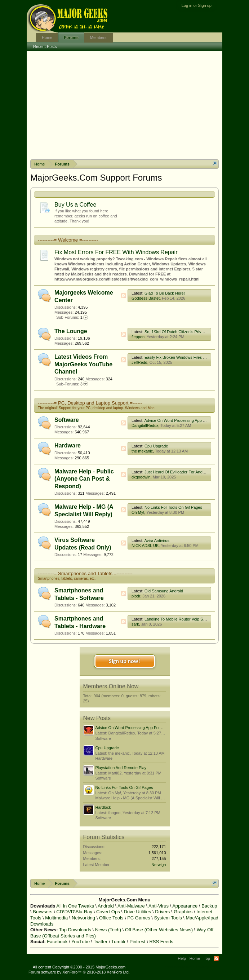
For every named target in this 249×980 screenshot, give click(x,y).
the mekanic (142, 451)
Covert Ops (108, 912)
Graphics (183, 912)
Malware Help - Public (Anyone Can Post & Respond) (84, 479)
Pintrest (137, 942)
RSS (124, 296)
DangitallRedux (145, 425)
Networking (83, 918)
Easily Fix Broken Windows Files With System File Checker (197, 357)
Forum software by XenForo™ (79, 972)
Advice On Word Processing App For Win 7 (182, 420)
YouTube (81, 942)
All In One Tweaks (75, 906)
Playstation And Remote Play (121, 768)
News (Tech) (108, 930)
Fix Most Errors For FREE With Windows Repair (116, 252)
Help (182, 958)
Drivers (162, 912)
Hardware (68, 445)
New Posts (97, 718)
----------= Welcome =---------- (68, 240)
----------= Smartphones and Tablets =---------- (85, 573)
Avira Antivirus (157, 540)
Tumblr (119, 942)
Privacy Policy (208, 967)
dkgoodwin (141, 477)
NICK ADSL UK (145, 546)
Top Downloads (75, 930)
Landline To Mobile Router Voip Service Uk (182, 619)
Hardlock (103, 807)
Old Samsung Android (164, 591)
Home (47, 37)
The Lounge (71, 331)
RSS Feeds (161, 942)
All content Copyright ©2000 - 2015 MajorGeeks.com (79, 967)
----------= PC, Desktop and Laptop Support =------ (90, 403)
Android (106, 906)
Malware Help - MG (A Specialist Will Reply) (134, 798)
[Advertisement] (124, 105)
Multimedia (56, 918)
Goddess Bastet (146, 298)
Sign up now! (124, 661)
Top (207, 958)
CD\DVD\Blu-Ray (74, 912)
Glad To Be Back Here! (165, 293)
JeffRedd (139, 362)
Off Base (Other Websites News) (159, 930)
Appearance (185, 906)
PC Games (139, 918)
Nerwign (159, 865)
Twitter (101, 942)
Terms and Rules (177, 967)
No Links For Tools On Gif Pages (173, 507)
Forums (71, 37)
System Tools (168, 918)
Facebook (57, 942)
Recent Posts (45, 47)
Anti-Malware (131, 906)
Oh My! (138, 512)
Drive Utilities (137, 912)
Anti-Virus (159, 906)
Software (67, 420)
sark (135, 624)
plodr (136, 596)
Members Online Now (111, 686)
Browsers (43, 912)
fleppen (138, 337)
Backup (209, 906)
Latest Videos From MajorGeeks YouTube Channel (83, 364)
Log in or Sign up (197, 5)
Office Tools (111, 918)
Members (98, 37)
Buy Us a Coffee (75, 205)
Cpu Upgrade (156, 446)
